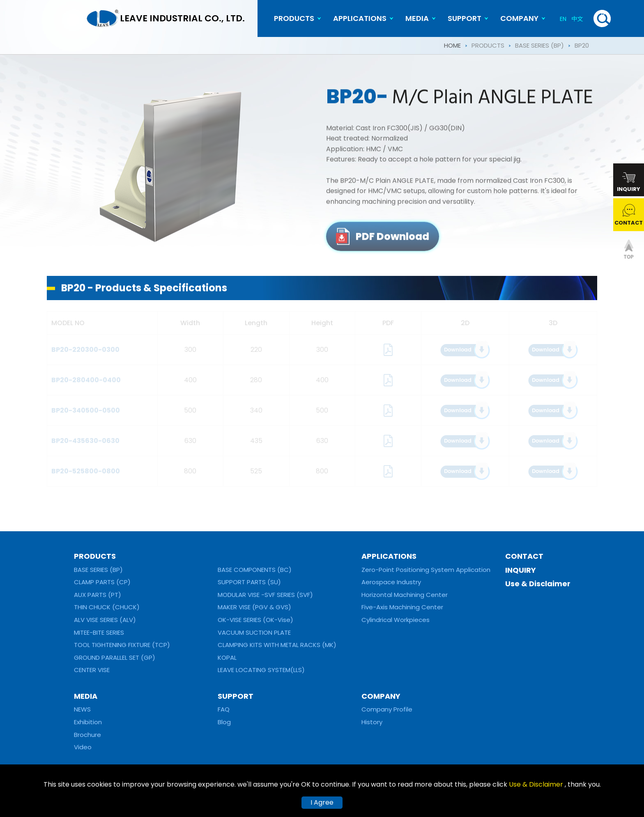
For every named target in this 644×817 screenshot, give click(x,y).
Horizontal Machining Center (405, 595)
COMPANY (519, 18)
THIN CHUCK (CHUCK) (107, 607)
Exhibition (88, 722)
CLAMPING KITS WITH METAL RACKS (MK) (277, 645)
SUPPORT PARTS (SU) (249, 582)
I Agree (322, 802)
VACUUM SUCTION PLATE (254, 632)
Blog (224, 722)
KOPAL (227, 658)
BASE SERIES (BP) (539, 45)
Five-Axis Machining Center (402, 607)
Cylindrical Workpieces (396, 620)
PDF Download (392, 241)
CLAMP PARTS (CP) (102, 582)
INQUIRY (521, 570)
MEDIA (417, 18)
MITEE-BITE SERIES (99, 632)
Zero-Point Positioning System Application (426, 570)
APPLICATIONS (360, 18)
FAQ (224, 709)
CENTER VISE (92, 670)
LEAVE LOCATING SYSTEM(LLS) (261, 670)
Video (83, 747)
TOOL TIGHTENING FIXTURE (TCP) (122, 645)
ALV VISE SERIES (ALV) (105, 620)
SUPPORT (465, 18)
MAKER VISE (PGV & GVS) (254, 607)
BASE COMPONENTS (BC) (255, 570)
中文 (577, 19)
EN (563, 19)
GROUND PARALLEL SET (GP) (115, 658)
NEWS (82, 709)
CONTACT (524, 556)
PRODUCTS (294, 18)
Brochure (87, 735)
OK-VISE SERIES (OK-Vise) (255, 620)
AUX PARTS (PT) (98, 595)
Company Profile (387, 709)
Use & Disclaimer (538, 584)
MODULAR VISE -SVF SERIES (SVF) (265, 595)
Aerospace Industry (391, 582)
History (372, 722)
